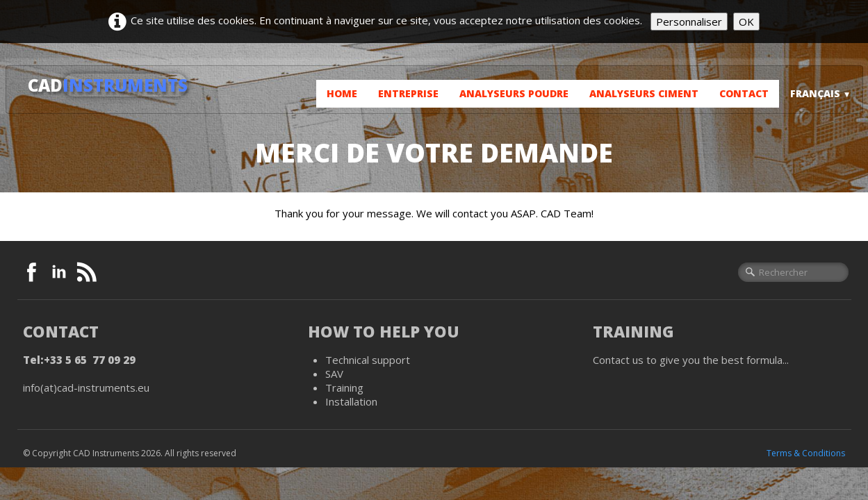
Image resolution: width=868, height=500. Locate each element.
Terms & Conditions (806, 453)
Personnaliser (689, 22)
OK (746, 22)
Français (821, 93)
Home (342, 93)
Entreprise (408, 93)
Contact (744, 93)
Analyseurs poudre (514, 93)
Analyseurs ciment (644, 93)
